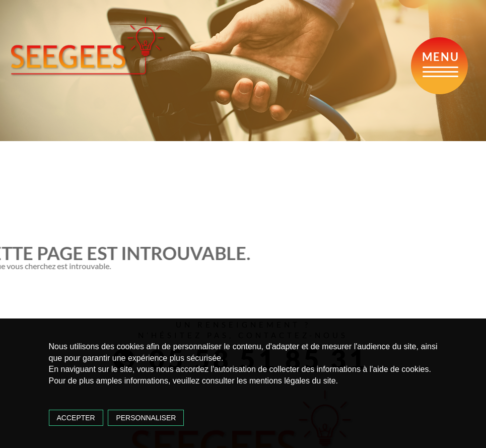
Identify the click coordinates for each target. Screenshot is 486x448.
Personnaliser (146, 418)
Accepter (76, 418)
